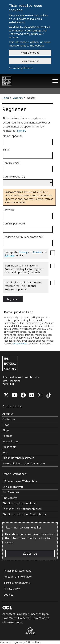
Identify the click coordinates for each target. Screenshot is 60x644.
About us (8, 414)
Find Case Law (11, 492)
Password (9, 210)
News (6, 425)
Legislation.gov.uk (13, 487)
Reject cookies (30, 61)
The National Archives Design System (25, 515)
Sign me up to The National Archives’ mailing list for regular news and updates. (24, 269)
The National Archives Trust (19, 503)
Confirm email (11, 163)
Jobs (5, 453)
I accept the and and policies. (26, 254)
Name (13, 136)
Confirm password (14, 224)
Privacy (23, 252)
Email (6, 150)
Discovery (18, 98)
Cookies (8, 595)
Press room (9, 447)
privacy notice (20, 344)
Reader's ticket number (23, 237)
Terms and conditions (17, 583)
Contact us (9, 419)
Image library (10, 442)
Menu (55, 81)
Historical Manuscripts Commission (24, 464)
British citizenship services (18, 458)
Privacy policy (12, 589)
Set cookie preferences (21, 68)
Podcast (7, 436)
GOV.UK (30, 631)
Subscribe (30, 554)
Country (14, 177)
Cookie (37, 252)
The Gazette (10, 498)
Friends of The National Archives (22, 509)
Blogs (6, 430)
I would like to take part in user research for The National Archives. (23, 286)
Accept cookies (30, 53)
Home (6, 98)
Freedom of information (18, 577)
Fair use (9, 255)
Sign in (21, 131)
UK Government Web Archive (20, 481)
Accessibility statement (17, 571)
